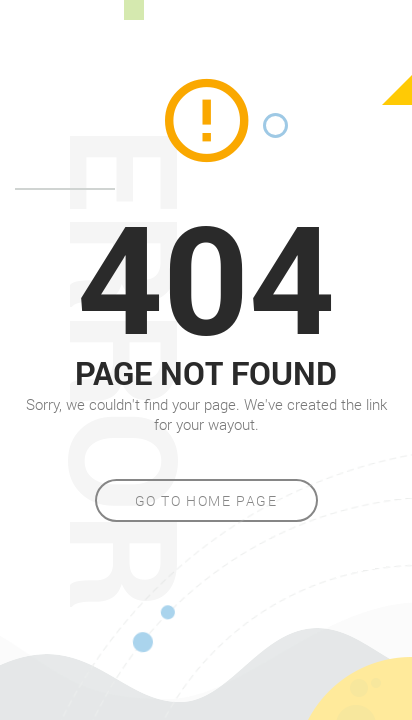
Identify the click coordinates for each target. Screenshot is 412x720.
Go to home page (206, 500)
